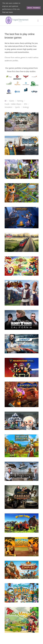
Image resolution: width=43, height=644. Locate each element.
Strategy (26, 107)
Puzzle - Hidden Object (13, 104)
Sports (17, 107)
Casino (12, 101)
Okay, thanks (34, 8)
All (5, 101)
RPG (26, 104)
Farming (20, 101)
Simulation (8, 107)
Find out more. (8, 12)
